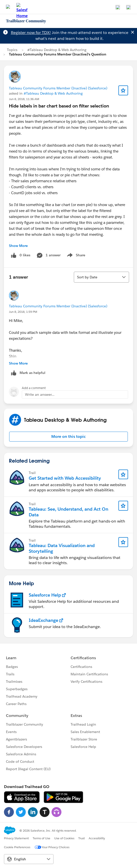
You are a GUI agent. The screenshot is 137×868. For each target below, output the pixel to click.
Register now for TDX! (31, 33)
